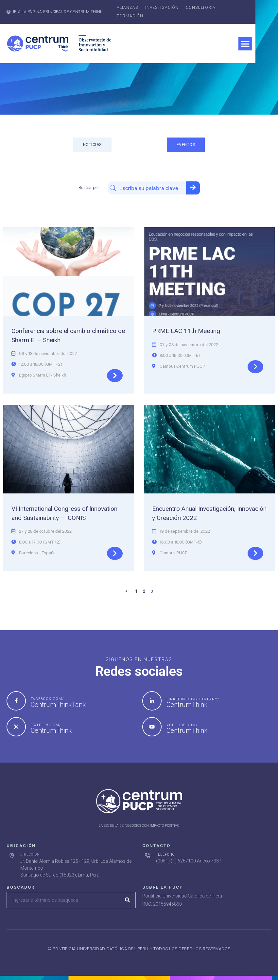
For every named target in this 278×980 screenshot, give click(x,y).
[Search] (127, 900)
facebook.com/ (47, 699)
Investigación (162, 8)
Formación (130, 16)
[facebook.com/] (16, 701)
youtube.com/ (182, 725)
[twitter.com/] (16, 727)
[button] (245, 44)
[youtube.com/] (152, 727)
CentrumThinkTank (58, 705)
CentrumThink (187, 705)
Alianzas (127, 8)
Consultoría (201, 8)
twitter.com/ (46, 725)
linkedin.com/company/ (193, 699)
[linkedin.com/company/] (152, 701)
